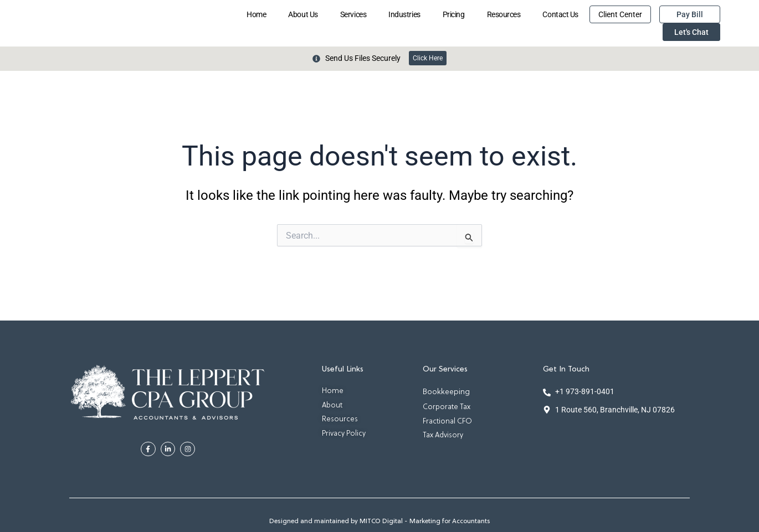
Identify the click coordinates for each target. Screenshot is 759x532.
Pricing (454, 14)
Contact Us (560, 14)
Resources (504, 14)
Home (256, 14)
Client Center (620, 14)
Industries (404, 14)
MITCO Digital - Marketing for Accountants (425, 521)
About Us (303, 14)
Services (353, 14)
